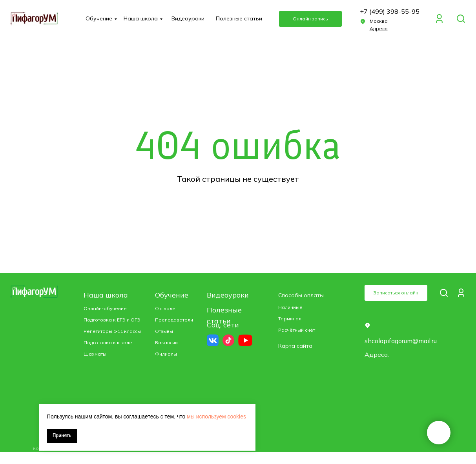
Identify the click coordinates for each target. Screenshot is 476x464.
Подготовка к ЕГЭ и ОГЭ (112, 320)
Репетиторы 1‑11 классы (112, 331)
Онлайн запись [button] (310, 19)
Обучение (99, 18)
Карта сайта (295, 346)
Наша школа (141, 18)
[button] (379, 28)
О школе (165, 308)
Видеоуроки (188, 18)
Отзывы (164, 331)
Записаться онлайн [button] (396, 293)
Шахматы (95, 354)
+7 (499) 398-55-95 (390, 11)
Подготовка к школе (108, 343)
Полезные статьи (239, 18)
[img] (461, 19)
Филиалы (166, 354)
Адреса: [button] (377, 354)
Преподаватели (174, 320)
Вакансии (166, 343)
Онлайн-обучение (105, 308)
